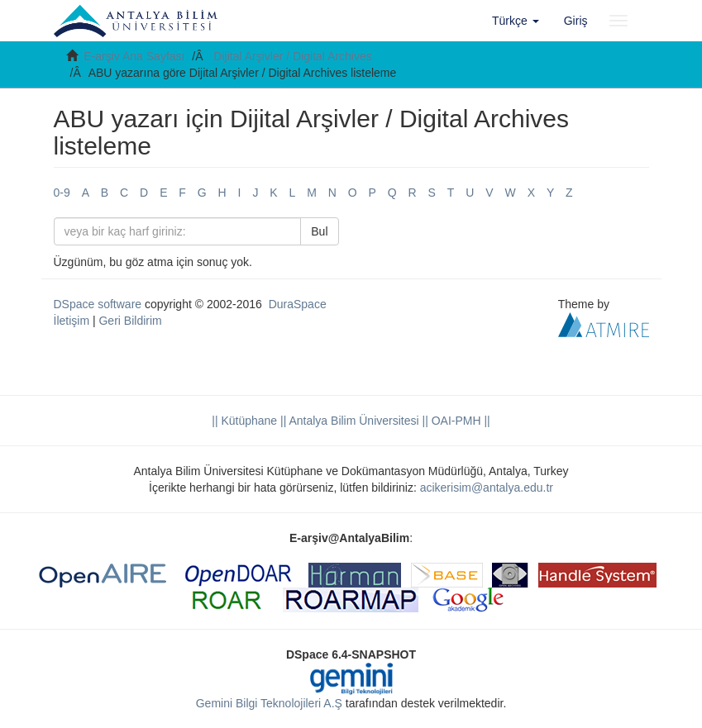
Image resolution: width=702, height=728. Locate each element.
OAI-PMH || (459, 421)
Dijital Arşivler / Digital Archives (292, 56)
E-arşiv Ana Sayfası (134, 56)
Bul (319, 231)
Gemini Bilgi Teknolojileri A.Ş (269, 703)
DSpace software (98, 304)
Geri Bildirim (130, 321)
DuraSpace (298, 304)
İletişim (72, 321)
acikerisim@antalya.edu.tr (487, 488)
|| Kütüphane (244, 421)
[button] (516, 21)
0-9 (62, 193)
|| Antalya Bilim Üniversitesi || (353, 421)
